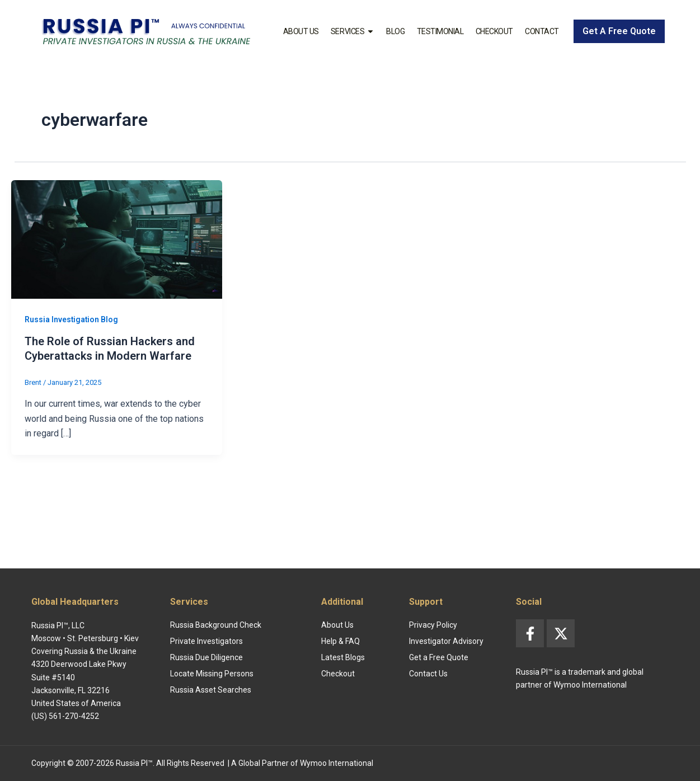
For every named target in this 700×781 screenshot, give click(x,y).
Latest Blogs (343, 657)
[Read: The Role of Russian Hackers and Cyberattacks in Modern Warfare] (117, 239)
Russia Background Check (216, 625)
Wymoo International (337, 763)
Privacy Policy (433, 625)
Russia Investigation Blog (72, 319)
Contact (542, 31)
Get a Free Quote (439, 657)
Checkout (494, 31)
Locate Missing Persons (212, 674)
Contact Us (428, 674)
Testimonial (440, 31)
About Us (301, 31)
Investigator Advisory (446, 641)
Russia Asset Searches (211, 690)
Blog (395, 31)
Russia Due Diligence (206, 657)
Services (353, 31)
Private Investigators (206, 641)
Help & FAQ (340, 641)
